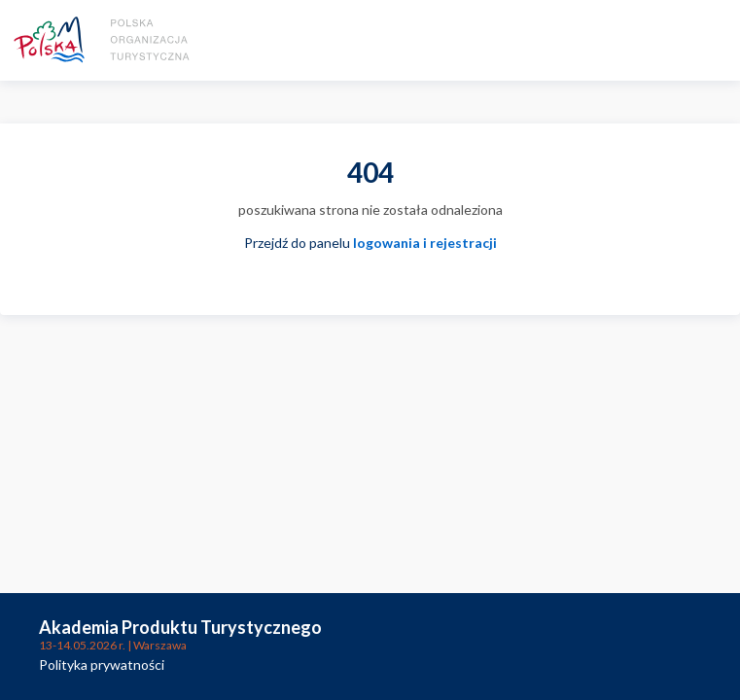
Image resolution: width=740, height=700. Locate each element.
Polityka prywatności (102, 665)
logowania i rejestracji (425, 243)
